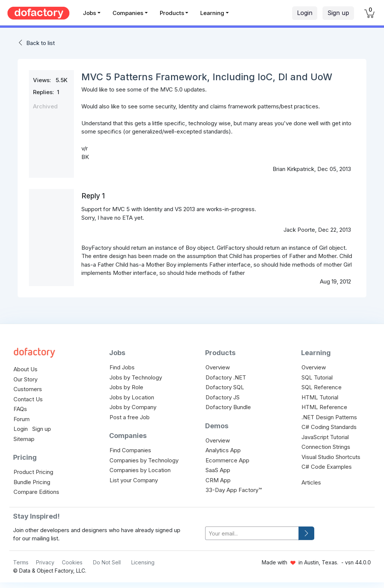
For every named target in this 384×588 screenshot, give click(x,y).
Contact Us (28, 399)
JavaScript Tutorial (325, 437)
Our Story (25, 379)
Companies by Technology (144, 460)
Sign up (338, 13)
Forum (22, 419)
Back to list (40, 43)
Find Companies (130, 450)
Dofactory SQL (225, 387)
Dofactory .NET (226, 377)
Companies (128, 13)
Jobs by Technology (136, 377)
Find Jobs (122, 367)
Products (172, 13)
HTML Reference (324, 407)
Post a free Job (130, 417)
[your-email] (252, 533)
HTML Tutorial (320, 397)
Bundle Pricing (32, 482)
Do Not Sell (107, 562)
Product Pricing (33, 472)
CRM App (218, 480)
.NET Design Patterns (329, 417)
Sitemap (24, 439)
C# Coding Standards (329, 427)
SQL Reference (322, 387)
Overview (218, 367)
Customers (28, 389)
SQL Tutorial (317, 377)
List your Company (134, 480)
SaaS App (218, 470)
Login (305, 13)
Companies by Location (140, 470)
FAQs (20, 409)
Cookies (72, 562)
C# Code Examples (327, 467)
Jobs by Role (126, 387)
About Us (25, 369)
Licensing (143, 562)
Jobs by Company (133, 407)
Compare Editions (36, 492)
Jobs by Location (132, 397)
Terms (21, 562)
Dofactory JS (223, 397)
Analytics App (223, 450)
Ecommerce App (227, 460)
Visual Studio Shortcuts (331, 457)
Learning (212, 13)
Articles (311, 482)
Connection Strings (326, 447)
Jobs (89, 13)
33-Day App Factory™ (234, 490)
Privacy (45, 562)
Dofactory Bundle (228, 407)
